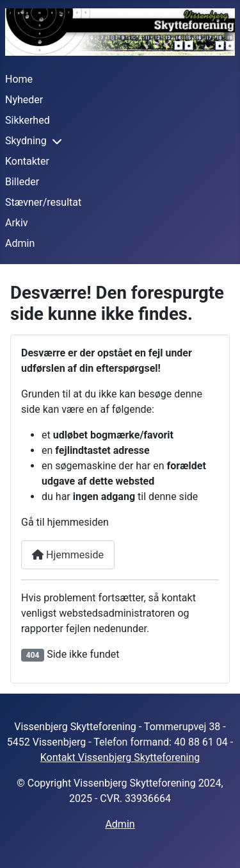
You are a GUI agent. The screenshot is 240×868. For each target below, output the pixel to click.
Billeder (22, 182)
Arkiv (17, 223)
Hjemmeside (68, 555)
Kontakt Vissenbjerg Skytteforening (120, 757)
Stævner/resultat (43, 202)
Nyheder (24, 100)
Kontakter (27, 161)
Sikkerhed (28, 120)
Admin (20, 243)
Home (19, 79)
